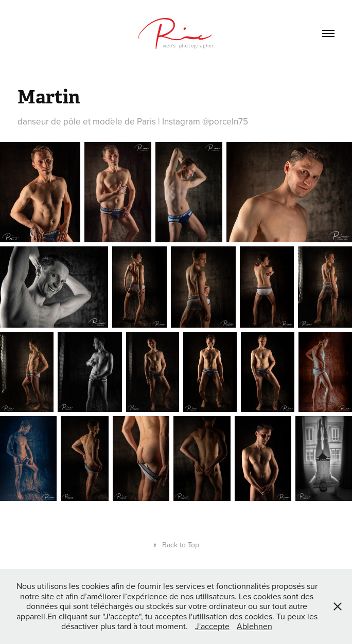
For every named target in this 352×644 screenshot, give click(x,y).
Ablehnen (254, 626)
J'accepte (212, 626)
